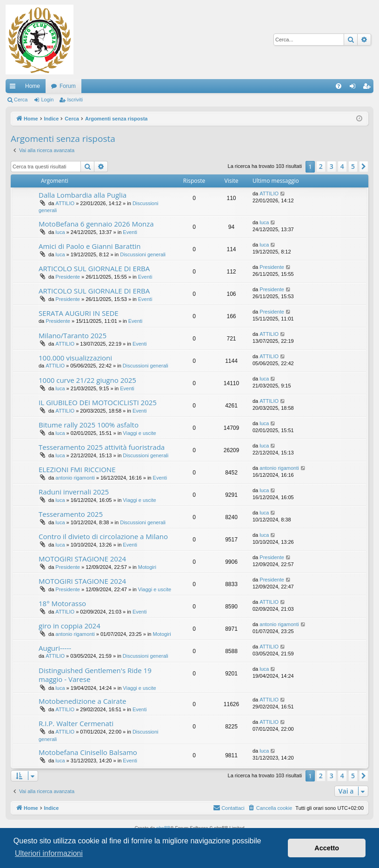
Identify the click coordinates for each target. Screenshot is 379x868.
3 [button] (332, 166)
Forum (68, 86)
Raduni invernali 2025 (74, 492)
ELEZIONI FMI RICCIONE (77, 469)
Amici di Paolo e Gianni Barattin (90, 246)
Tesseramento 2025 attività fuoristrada (102, 447)
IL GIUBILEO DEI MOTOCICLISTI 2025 (98, 402)
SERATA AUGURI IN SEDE (79, 313)
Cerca (21, 100)
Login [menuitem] (355, 88)
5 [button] (353, 166)
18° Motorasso (62, 603)
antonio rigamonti (75, 478)
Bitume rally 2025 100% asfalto (89, 425)
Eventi (130, 232)
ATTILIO (65, 203)
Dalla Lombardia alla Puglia (83, 195)
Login (47, 100)
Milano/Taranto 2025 (73, 335)
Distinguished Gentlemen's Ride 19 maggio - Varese (95, 675)
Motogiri (147, 567)
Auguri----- (55, 648)
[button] (364, 167)
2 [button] (321, 166)
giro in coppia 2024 (70, 626)
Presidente (68, 277)
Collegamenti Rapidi (14, 88)
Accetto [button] (327, 848)
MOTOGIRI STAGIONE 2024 (82, 559)
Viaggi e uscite (139, 433)
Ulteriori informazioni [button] (49, 853)
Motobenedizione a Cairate (82, 701)
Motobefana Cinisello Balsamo (88, 752)
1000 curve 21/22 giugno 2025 (87, 380)
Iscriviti (75, 100)
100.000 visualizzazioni (75, 358)
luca (60, 232)
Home (33, 86)
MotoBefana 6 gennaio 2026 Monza (96, 224)
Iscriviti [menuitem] (369, 88)
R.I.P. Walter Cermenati (76, 723)
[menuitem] (339, 86)
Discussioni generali (143, 254)
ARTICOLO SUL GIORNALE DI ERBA (94, 268)
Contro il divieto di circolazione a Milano (103, 536)
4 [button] (342, 166)
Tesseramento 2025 (71, 514)
